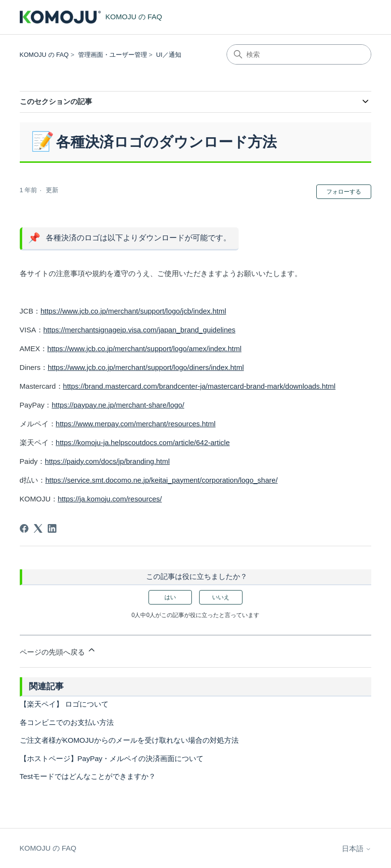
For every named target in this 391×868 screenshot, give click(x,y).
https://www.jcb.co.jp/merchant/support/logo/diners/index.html (146, 367)
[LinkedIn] (52, 528)
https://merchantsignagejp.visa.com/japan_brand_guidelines (140, 330)
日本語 (357, 848)
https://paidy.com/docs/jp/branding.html (107, 461)
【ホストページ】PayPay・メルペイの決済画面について (112, 758)
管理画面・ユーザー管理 (113, 55)
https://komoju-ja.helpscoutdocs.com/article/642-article (143, 442)
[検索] (299, 54)
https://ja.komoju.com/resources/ (110, 499)
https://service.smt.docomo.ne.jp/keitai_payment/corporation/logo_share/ (162, 480)
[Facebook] (24, 528)
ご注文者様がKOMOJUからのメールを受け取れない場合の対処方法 (129, 740)
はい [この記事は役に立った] (170, 597)
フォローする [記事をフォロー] (344, 192)
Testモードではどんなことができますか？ (88, 776)
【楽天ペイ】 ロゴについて (64, 704)
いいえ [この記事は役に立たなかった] (221, 597)
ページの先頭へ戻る (58, 651)
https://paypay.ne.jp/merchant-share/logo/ (118, 405)
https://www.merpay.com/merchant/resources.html (136, 424)
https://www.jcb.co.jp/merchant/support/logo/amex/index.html (144, 349)
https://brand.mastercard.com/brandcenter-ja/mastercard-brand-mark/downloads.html (199, 386)
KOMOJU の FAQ (44, 55)
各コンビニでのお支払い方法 (67, 722)
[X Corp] (38, 528)
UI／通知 (169, 55)
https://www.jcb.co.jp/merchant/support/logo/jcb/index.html (133, 311)
